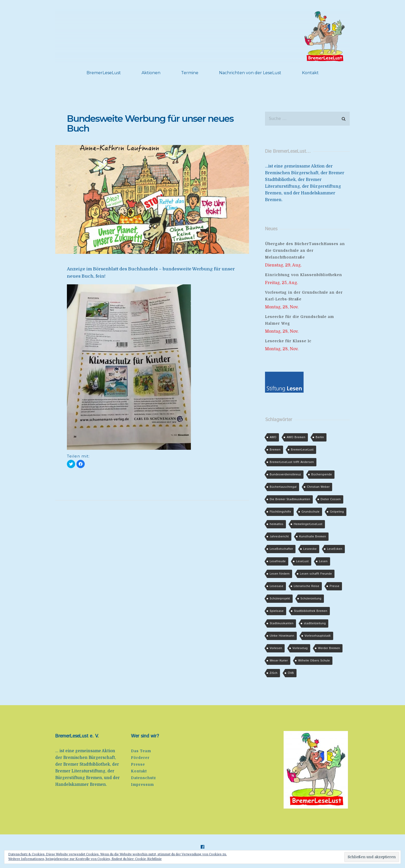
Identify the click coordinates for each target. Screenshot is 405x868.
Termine (190, 73)
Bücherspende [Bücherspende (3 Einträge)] (322, 475)
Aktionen (151, 73)
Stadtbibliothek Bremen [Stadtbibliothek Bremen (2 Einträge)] (311, 611)
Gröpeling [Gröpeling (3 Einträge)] (337, 512)
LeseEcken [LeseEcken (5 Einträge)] (335, 549)
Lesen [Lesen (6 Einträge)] (323, 561)
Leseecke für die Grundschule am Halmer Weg (299, 320)
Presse (138, 764)
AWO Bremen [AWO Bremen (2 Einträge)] (296, 437)
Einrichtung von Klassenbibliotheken (303, 275)
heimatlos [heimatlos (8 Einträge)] (277, 524)
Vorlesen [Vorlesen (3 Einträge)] (276, 648)
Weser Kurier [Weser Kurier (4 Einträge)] (279, 661)
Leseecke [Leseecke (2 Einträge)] (310, 549)
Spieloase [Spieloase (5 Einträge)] (277, 611)
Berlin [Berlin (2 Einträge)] (320, 437)
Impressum (142, 785)
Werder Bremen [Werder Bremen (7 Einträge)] (329, 648)
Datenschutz (143, 778)
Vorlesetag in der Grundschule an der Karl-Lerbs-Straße (304, 296)
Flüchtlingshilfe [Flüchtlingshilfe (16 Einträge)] (280, 512)
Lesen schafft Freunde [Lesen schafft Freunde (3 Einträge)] (316, 574)
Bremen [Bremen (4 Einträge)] (275, 450)
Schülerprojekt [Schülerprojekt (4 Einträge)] (280, 599)
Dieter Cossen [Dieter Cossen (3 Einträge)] (331, 499)
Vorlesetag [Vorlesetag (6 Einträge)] (300, 648)
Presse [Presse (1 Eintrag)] (334, 586)
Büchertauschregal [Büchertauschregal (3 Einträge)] (283, 487)
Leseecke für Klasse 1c (288, 341)
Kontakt (310, 73)
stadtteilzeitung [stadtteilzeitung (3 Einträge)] (315, 623)
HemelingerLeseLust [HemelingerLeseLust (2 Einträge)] (308, 524)
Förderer (140, 758)
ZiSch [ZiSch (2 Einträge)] (274, 673)
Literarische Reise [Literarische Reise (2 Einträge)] (306, 586)
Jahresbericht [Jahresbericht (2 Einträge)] (279, 537)
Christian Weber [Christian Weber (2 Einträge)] (318, 487)
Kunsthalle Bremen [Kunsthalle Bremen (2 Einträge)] (313, 537)
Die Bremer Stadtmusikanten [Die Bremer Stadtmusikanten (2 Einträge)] (290, 499)
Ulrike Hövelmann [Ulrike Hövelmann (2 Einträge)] (282, 636)
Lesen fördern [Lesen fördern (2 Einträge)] (280, 574)
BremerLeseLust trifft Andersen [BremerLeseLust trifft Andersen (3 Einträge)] (292, 462)
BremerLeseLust (104, 73)
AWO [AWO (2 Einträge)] (273, 437)
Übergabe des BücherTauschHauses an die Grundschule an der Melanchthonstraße (305, 250)
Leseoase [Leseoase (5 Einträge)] (277, 586)
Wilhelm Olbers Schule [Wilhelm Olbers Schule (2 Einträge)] (314, 661)
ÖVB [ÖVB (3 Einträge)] (291, 673)
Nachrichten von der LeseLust (250, 73)
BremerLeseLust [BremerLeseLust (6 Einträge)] (302, 450)
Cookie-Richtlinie (148, 859)
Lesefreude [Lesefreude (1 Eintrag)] (278, 561)
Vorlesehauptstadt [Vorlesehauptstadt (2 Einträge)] (318, 636)
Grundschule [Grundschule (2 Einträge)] (310, 512)
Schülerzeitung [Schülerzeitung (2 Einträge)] (311, 599)
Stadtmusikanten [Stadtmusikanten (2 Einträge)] (282, 623)
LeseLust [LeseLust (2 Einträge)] (302, 561)
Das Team (141, 751)
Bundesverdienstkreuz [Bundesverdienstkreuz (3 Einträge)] (285, 475)
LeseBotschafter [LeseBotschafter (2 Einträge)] (281, 549)
